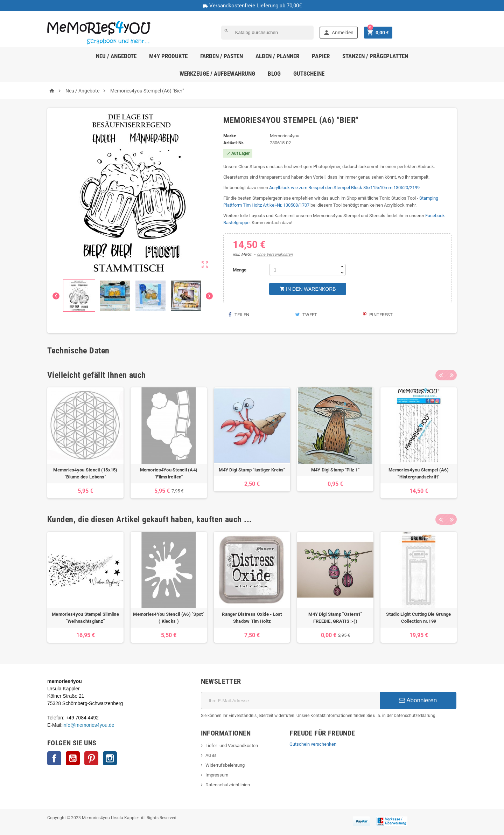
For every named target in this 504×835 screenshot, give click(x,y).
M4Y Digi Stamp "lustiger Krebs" (252, 470)
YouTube (73, 758)
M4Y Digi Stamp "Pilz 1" (335, 470)
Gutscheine (309, 74)
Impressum (217, 775)
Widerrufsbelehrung (225, 765)
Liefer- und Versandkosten (232, 746)
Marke (230, 136)
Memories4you (285, 136)
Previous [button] (441, 375)
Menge (240, 270)
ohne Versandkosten (275, 254)
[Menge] (304, 270)
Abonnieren (418, 700)
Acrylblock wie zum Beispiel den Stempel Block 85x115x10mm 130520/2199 (344, 188)
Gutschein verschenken (313, 744)
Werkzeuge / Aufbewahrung (217, 74)
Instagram (110, 758)
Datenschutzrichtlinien (228, 785)
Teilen (239, 315)
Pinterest (378, 315)
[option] (85, 443)
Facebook (54, 758)
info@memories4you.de (89, 725)
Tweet (306, 315)
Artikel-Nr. (234, 143)
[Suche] (267, 33)
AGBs (211, 755)
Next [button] (451, 375)
